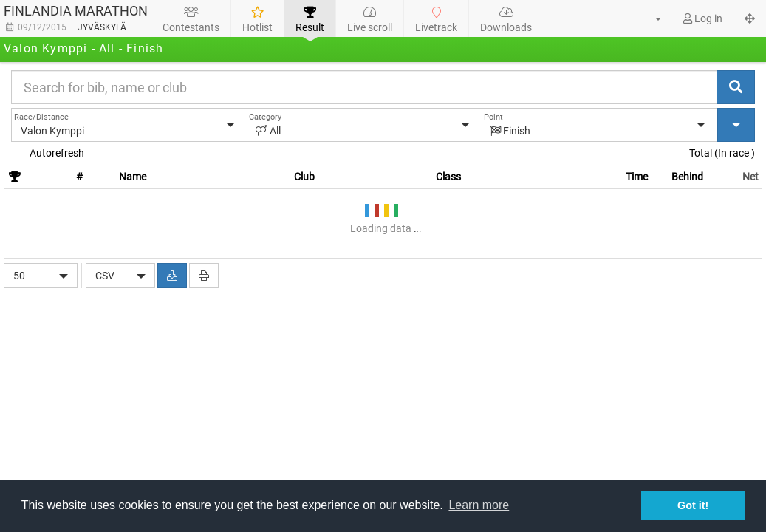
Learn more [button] (479, 505)
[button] (649, 18)
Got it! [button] (693, 505)
